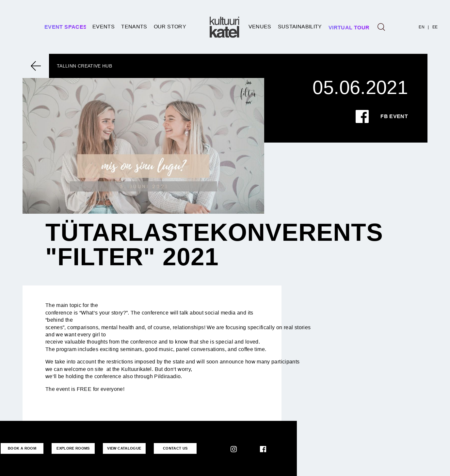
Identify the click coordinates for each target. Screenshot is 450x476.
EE (435, 27)
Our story (170, 27)
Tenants (134, 27)
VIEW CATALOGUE (123, 448)
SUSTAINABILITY (300, 27)
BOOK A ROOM (22, 448)
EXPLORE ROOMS (72, 448)
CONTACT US (174, 448)
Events (104, 27)
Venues (260, 27)
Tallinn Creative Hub (84, 66)
